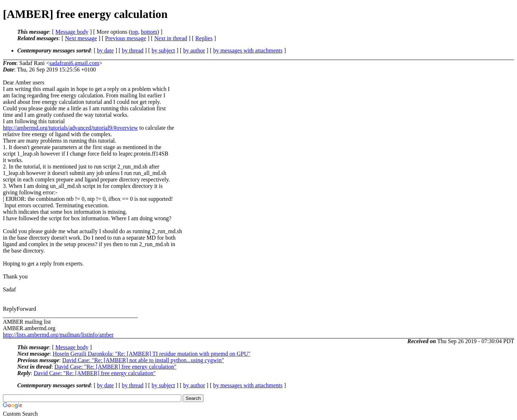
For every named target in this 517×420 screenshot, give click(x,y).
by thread (133, 50)
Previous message (126, 38)
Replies (204, 38)
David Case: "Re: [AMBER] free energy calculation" (116, 367)
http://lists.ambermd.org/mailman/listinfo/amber (58, 335)
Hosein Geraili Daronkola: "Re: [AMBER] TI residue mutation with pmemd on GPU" (152, 354)
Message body (72, 32)
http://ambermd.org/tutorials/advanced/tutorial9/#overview (70, 128)
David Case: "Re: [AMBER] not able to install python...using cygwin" (143, 360)
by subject (163, 50)
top (134, 32)
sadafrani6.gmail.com (74, 63)
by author (194, 50)
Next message (81, 38)
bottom (149, 32)
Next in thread (171, 38)
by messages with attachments (248, 50)
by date (105, 50)
